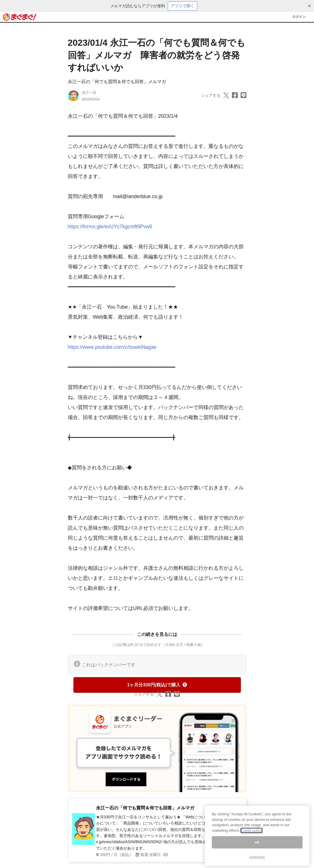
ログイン (299, 17)
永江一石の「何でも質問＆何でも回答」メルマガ (117, 82)
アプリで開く (183, 6)
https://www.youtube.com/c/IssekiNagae (112, 347)
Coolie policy (251, 837)
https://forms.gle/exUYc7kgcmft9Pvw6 (110, 227)
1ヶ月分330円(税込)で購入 (157, 685)
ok (257, 849)
